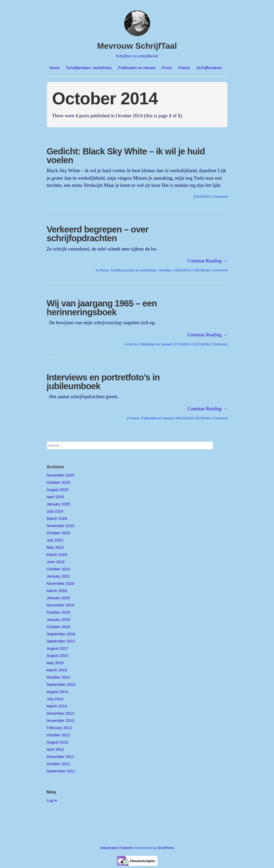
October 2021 (58, 569)
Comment (220, 197)
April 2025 (56, 497)
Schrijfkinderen (209, 68)
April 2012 (56, 749)
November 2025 (61, 475)
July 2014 (55, 699)
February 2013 (59, 728)
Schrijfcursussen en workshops (133, 270)
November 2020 (61, 583)
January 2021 (58, 576)
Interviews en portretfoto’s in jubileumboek (103, 382)
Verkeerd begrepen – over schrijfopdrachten (98, 234)
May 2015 (55, 663)
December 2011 (61, 757)
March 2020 (57, 591)
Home (54, 68)
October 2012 (58, 735)
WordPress (166, 848)
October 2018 (58, 627)
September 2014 (61, 684)
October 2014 (58, 677)
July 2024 (55, 511)
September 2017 (61, 641)
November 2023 (61, 526)
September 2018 (61, 634)
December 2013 (61, 713)
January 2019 (58, 619)
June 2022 (56, 562)
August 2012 (58, 742)
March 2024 (57, 518)
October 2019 (58, 612)
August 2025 (58, 490)
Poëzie (184, 68)
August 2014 (58, 692)
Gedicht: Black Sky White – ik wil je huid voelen (126, 156)
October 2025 (58, 482)
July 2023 (55, 540)
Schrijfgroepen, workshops (89, 68)
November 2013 (61, 720)
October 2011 (58, 764)
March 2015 (57, 670)
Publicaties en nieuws (137, 68)
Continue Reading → (208, 261)
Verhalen (165, 270)
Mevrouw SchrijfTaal (137, 46)
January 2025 (58, 504)
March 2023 (57, 554)
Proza (167, 68)
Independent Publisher (117, 848)
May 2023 (55, 547)
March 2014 (57, 706)
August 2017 (58, 648)
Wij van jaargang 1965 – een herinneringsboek (102, 308)
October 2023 (58, 533)
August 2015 (58, 656)
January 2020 (58, 598)
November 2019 (61, 605)
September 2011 (61, 771)
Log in (52, 800)
